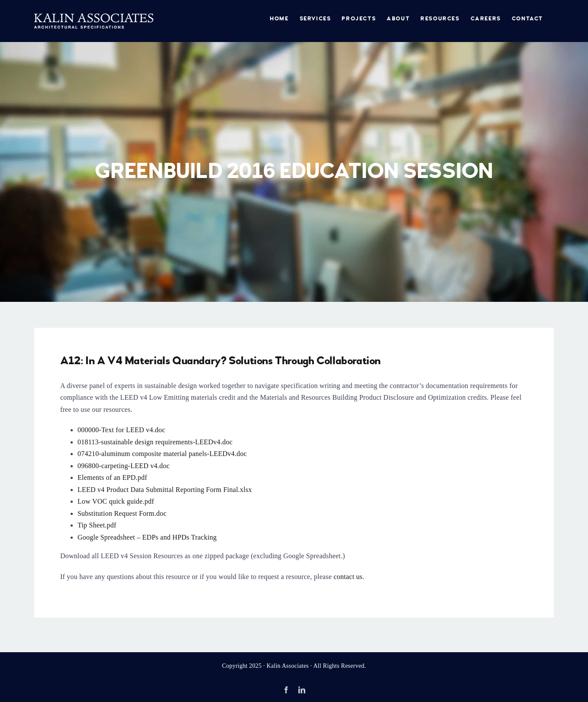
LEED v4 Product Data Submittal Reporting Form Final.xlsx (165, 490)
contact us (348, 577)
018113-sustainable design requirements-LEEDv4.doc (155, 442)
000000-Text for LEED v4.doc (121, 430)
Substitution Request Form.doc (122, 513)
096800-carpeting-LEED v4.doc (124, 466)
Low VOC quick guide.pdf (116, 501)
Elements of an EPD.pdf (112, 477)
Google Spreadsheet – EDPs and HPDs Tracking (147, 537)
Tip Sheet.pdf (97, 525)
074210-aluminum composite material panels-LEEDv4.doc (162, 454)
